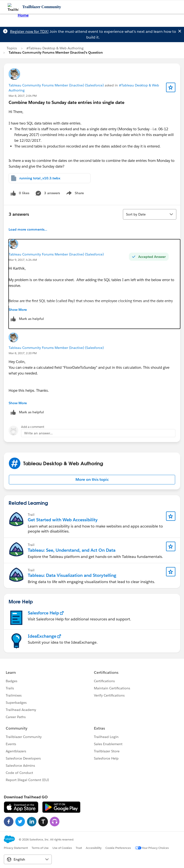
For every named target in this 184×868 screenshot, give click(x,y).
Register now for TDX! (29, 31)
